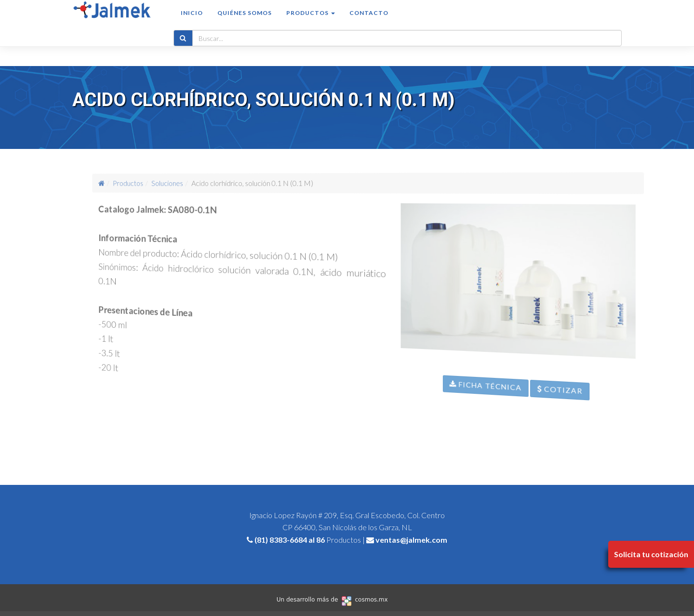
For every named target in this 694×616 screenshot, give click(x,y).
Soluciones (185, 183)
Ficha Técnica (496, 403)
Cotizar (585, 417)
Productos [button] (311, 22)
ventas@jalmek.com (411, 540)
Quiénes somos (245, 22)
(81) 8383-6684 (281, 540)
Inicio (192, 22)
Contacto (369, 22)
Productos (153, 183)
